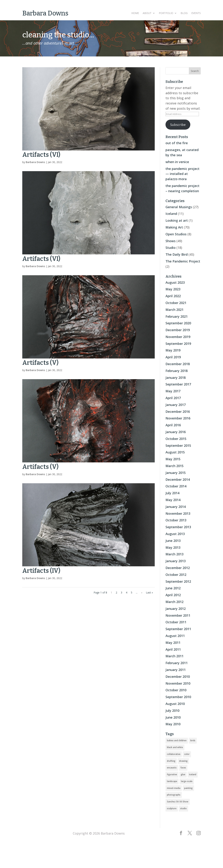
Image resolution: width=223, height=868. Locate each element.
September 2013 (178, 527)
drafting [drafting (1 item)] (171, 761)
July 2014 (172, 493)
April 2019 (173, 357)
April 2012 (173, 595)
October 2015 (176, 439)
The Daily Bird (177, 254)
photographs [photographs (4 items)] (174, 795)
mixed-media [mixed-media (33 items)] (174, 788)
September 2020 (178, 323)
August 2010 (175, 704)
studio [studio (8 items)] (183, 808)
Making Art (174, 227)
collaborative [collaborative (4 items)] (174, 754)
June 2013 (173, 541)
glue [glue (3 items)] (183, 774)
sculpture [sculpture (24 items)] (172, 808)
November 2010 (178, 683)
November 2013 (178, 513)
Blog (184, 13)
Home (135, 13)
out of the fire (177, 143)
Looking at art (177, 220)
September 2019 (178, 344)
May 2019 (173, 350)
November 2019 (178, 337)
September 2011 (178, 629)
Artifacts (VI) (41, 155)
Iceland (171, 214)
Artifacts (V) (40, 363)
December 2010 (178, 677)
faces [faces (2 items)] (183, 768)
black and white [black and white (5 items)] (175, 747)
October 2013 (176, 520)
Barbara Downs (35, 162)
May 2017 (173, 391)
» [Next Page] (142, 592)
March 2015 (174, 466)
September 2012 (178, 581)
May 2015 (173, 459)
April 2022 (173, 296)
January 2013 (176, 561)
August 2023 (175, 282)
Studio (171, 248)
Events (196, 13)
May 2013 (173, 547)
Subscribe (178, 125)
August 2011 (175, 636)
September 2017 (178, 384)
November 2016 (178, 418)
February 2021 (177, 316)
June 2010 (173, 717)
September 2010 (178, 697)
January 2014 (176, 507)
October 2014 (176, 486)
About (147, 13)
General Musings (179, 207)
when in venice (177, 162)
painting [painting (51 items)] (188, 788)
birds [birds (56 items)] (193, 740)
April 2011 (173, 649)
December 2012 (178, 568)
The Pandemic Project (183, 261)
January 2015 (176, 473)
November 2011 (178, 615)
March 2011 (174, 656)
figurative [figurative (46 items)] (172, 774)
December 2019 (178, 330)
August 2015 (175, 452)
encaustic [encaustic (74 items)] (172, 768)
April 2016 (173, 425)
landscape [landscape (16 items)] (172, 781)
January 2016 (176, 432)
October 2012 (176, 575)
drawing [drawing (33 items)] (183, 761)
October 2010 (176, 690)
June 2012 (173, 588)
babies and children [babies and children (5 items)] (177, 740)
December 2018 (178, 364)
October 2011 (176, 622)
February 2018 (177, 371)
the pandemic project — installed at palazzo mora (182, 174)
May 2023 (173, 289)
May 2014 (173, 500)
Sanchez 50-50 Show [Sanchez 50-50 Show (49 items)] (178, 802)
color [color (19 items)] (187, 754)
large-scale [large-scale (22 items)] (187, 781)
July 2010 (172, 711)
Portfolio (166, 13)
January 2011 (176, 670)
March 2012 (174, 602)
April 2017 (173, 398)
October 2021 (176, 303)
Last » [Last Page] (149, 592)
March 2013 (174, 554)
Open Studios (176, 234)
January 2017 (176, 405)
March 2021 (174, 310)
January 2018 (176, 378)
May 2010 (173, 724)
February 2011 (177, 663)
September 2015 (178, 446)
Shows (171, 241)
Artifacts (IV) (41, 571)
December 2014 (178, 479)
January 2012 (176, 609)
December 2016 (178, 412)
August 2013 (175, 534)
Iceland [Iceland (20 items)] (193, 774)
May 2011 (173, 643)
